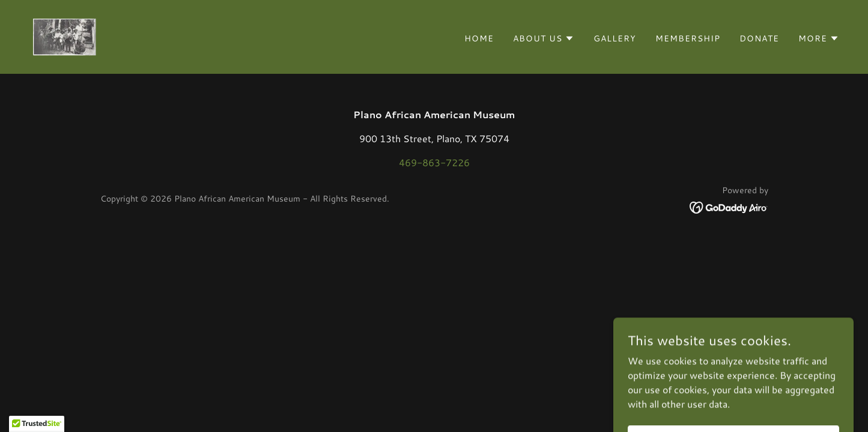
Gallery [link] (615, 38)
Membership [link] (688, 38)
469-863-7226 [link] (434, 162)
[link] (64, 35)
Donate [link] (759, 38)
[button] (544, 38)
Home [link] (479, 38)
